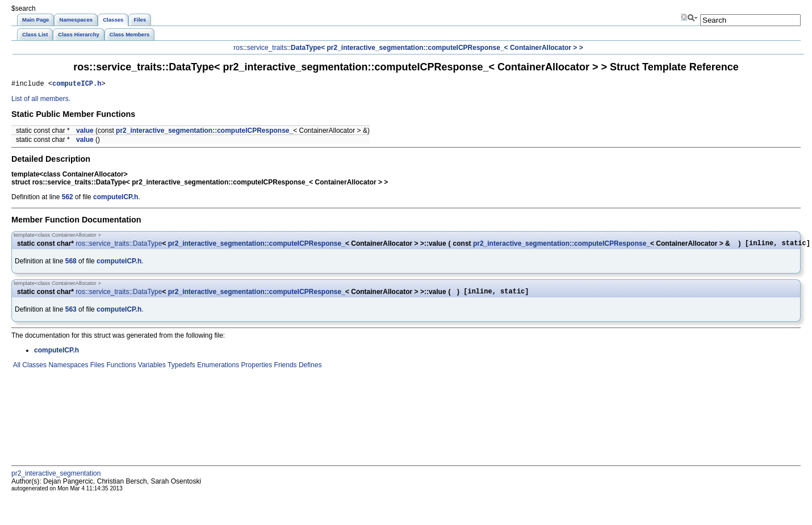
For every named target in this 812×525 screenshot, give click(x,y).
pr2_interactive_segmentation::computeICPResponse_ (204, 132)
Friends (284, 370)
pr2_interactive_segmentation (56, 478)
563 (71, 314)
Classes (34, 370)
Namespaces (67, 370)
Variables (150, 370)
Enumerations (217, 370)
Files (96, 370)
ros (238, 48)
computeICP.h (77, 85)
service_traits (267, 48)
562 (68, 199)
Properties (256, 370)
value (85, 132)
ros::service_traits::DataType (119, 246)
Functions (120, 370)
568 (71, 264)
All (16, 370)
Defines (309, 370)
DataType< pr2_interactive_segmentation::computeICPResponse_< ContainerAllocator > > (437, 48)
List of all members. (41, 100)
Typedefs (181, 370)
